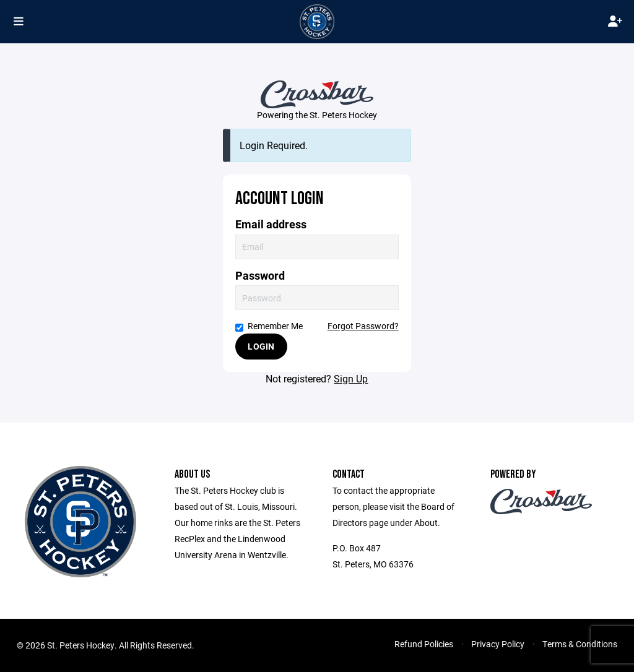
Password (260, 276)
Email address (271, 224)
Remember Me (269, 326)
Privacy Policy (498, 644)
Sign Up (351, 378)
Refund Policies (424, 644)
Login (261, 346)
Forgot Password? (363, 326)
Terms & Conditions (580, 644)
